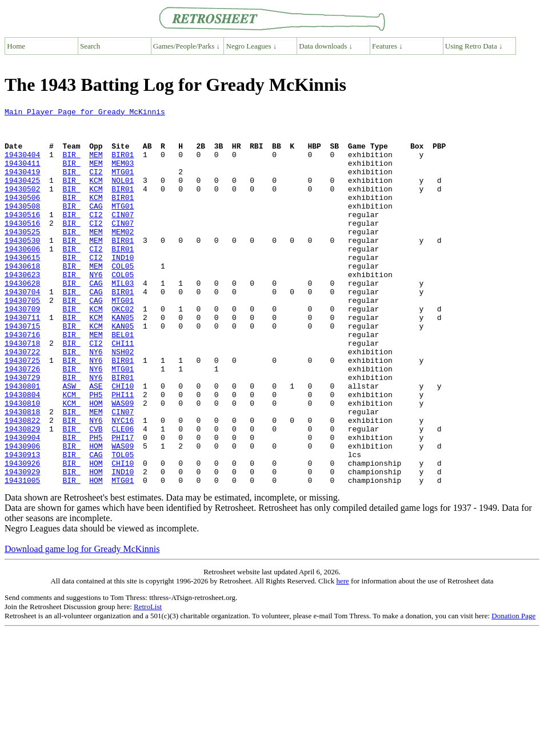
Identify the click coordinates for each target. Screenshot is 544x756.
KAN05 (123, 360)
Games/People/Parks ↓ (187, 46)
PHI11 (123, 453)
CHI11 (123, 391)
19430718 (22, 391)
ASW (71, 442)
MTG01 (123, 185)
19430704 (22, 329)
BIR (71, 165)
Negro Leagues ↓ (252, 46)
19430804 (22, 453)
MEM (96, 165)
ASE (96, 442)
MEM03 (123, 175)
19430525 (22, 257)
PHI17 (123, 504)
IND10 (123, 288)
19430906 (22, 514)
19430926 (22, 535)
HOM (96, 463)
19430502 (22, 206)
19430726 (22, 422)
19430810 (22, 463)
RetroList (148, 682)
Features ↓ (387, 46)
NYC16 (123, 483)
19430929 (22, 545)
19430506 (22, 216)
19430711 (22, 360)
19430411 (22, 175)
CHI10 (123, 442)
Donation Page (513, 691)
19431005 (22, 555)
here (342, 656)
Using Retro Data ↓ (474, 46)
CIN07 (123, 237)
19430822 (22, 483)
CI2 (96, 185)
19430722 (22, 401)
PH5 (96, 453)
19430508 (22, 226)
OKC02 (123, 350)
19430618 (22, 298)
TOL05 (123, 525)
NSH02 (123, 401)
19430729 (22, 432)
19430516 (22, 237)
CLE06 (123, 494)
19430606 (22, 278)
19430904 (22, 504)
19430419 (22, 185)
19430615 (22, 288)
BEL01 (123, 381)
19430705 (22, 339)
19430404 (22, 165)
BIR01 (123, 165)
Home (16, 46)
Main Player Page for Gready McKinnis (85, 113)
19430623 (22, 309)
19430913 (22, 525)
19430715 (22, 370)
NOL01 (123, 195)
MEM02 (123, 257)
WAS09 (123, 463)
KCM (96, 195)
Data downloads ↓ (326, 46)
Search (90, 46)
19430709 (22, 350)
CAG (96, 226)
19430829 (22, 494)
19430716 (22, 381)
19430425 (22, 195)
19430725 (22, 411)
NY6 (96, 309)
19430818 (22, 473)
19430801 (22, 442)
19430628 (22, 319)
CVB (96, 494)
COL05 (123, 298)
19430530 (22, 267)
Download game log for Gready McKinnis (82, 624)
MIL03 (123, 319)
